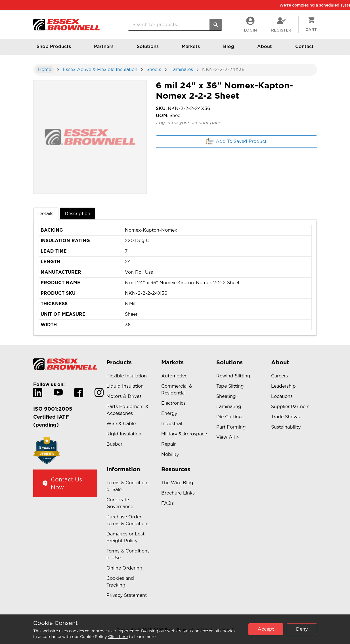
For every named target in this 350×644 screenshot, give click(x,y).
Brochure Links (178, 493)
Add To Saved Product (236, 142)
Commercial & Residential (177, 389)
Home (45, 69)
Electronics (173, 403)
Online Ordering (124, 568)
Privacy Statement (127, 595)
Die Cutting (229, 417)
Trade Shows (285, 417)
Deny (302, 629)
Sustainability (286, 427)
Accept (266, 629)
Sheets (154, 69)
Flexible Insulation (127, 376)
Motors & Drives (124, 396)
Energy (169, 413)
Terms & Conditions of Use (128, 554)
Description (77, 214)
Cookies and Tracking (120, 582)
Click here (118, 637)
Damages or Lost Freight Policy (125, 537)
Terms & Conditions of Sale (128, 486)
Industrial (172, 424)
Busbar (114, 444)
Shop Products (54, 49)
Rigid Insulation (124, 434)
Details (46, 214)
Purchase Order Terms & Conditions (128, 520)
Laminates (182, 69)
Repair (168, 444)
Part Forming (231, 427)
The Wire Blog (177, 483)
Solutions (148, 49)
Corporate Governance (120, 503)
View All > (228, 437)
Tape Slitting (230, 386)
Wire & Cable (121, 424)
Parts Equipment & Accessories (127, 410)
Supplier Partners (290, 407)
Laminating (229, 407)
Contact (304, 49)
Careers (279, 376)
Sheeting (226, 396)
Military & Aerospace (184, 434)
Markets (191, 49)
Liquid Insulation (125, 386)
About (265, 49)
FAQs (167, 503)
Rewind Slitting (233, 376)
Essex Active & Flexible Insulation (100, 69)
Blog (229, 49)
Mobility (170, 454)
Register (281, 24)
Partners (104, 49)
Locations (282, 396)
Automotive (174, 376)
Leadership (283, 386)
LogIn (250, 24)
